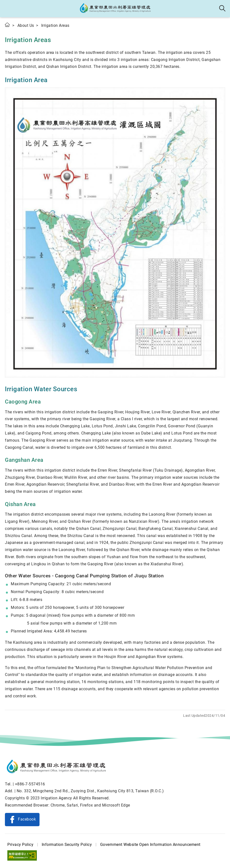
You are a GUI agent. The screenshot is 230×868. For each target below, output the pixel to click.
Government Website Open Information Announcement (150, 845)
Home (8, 25)
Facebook (27, 819)
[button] (8, 9)
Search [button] (223, 9)
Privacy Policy (20, 845)
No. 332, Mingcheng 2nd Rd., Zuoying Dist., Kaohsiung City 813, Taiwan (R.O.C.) (90, 791)
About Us (26, 25)
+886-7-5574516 (30, 784)
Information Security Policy (67, 845)
